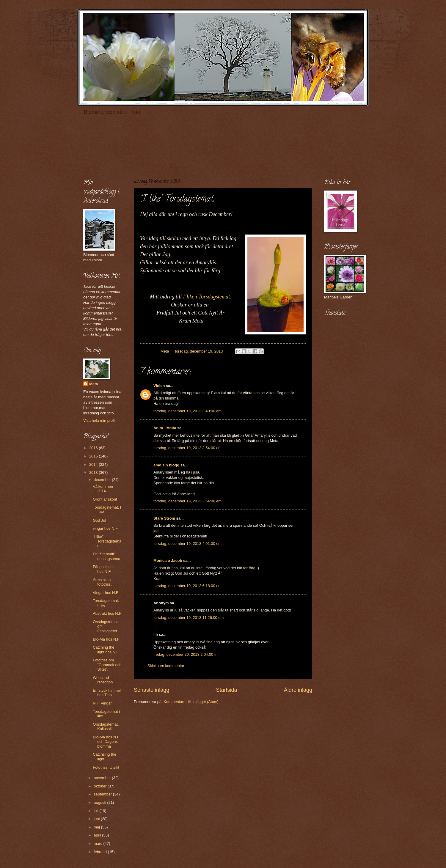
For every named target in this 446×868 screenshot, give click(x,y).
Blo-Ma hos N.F (106, 639)
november (103, 778)
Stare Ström (164, 518)
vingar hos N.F (105, 528)
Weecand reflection (103, 680)
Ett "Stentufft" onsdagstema (106, 556)
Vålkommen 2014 (103, 489)
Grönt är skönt (105, 499)
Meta (94, 384)
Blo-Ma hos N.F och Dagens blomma (106, 742)
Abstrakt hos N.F (107, 613)
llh (156, 635)
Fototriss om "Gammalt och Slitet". (107, 665)
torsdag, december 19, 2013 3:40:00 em (187, 411)
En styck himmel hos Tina (107, 693)
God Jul (99, 520)
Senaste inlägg (151, 690)
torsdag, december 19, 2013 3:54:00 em (187, 448)
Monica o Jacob (168, 560)
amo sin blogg (166, 465)
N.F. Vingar (102, 703)
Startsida (226, 690)
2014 (94, 464)
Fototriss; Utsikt (106, 767)
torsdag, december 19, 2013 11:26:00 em (189, 618)
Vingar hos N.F (106, 593)
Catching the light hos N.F (106, 650)
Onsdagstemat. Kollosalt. (106, 727)
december (103, 480)
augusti (100, 802)
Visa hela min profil (99, 420)
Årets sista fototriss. (102, 582)
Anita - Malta (165, 428)
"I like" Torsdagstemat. (107, 541)
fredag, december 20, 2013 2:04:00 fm (186, 654)
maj (97, 827)
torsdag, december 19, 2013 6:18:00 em (187, 586)
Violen (159, 386)
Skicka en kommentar (166, 666)
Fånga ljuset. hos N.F (104, 569)
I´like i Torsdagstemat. (207, 297)
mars (98, 843)
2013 (94, 472)
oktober (101, 786)
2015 (94, 456)
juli (96, 811)
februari (101, 852)
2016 (94, 448)
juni (97, 819)
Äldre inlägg (298, 690)
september (103, 794)
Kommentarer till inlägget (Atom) (191, 702)
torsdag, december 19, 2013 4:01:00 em (187, 544)
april (98, 835)
